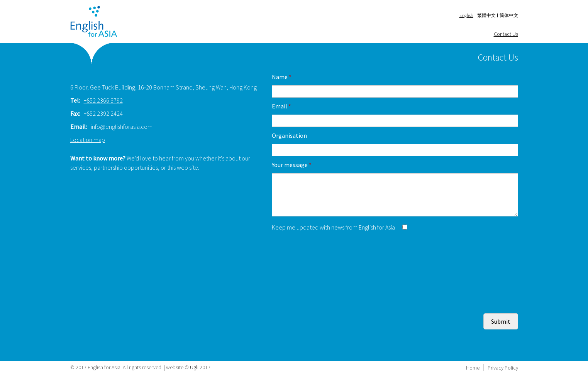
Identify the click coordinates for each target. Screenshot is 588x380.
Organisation (289, 135)
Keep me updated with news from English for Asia (334, 227)
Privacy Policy (503, 368)
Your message (292, 165)
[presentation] (330, 251)
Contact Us (506, 34)
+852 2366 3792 (103, 100)
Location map (88, 140)
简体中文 (509, 15)
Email (281, 106)
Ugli (194, 367)
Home (473, 368)
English (466, 15)
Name (282, 77)
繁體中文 (486, 15)
